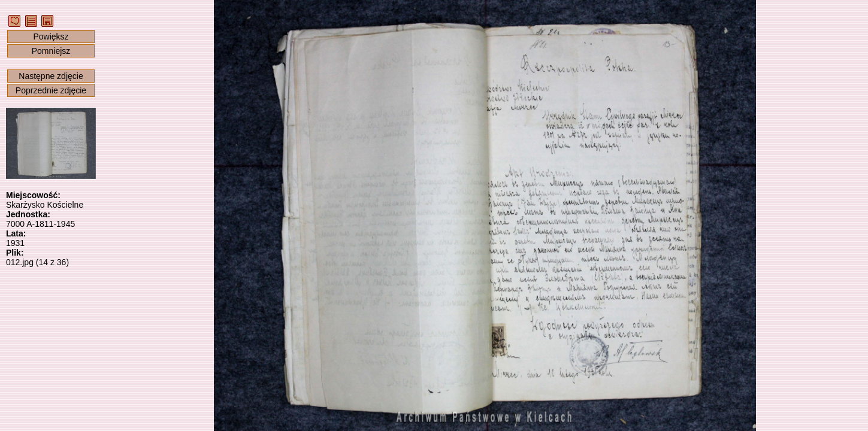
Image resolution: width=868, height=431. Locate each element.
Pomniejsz (51, 51)
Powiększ (51, 37)
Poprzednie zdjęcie (51, 90)
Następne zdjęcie (51, 76)
